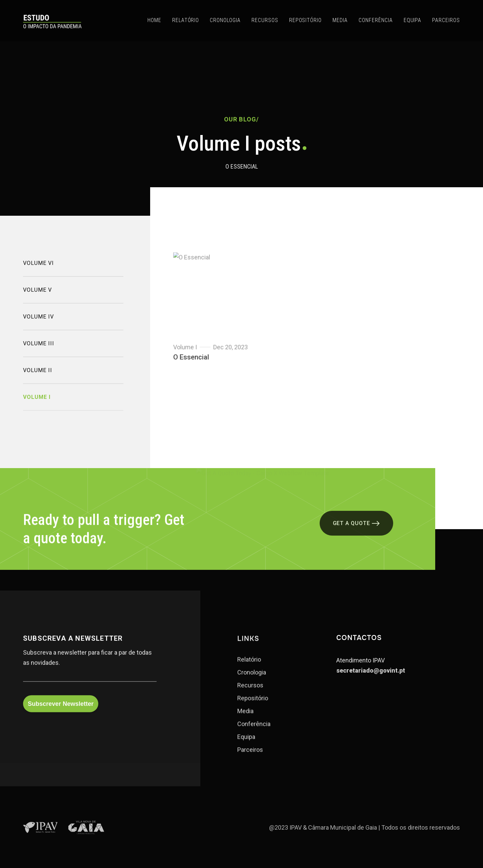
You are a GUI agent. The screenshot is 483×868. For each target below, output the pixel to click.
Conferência (254, 733)
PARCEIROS (446, 20)
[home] (52, 21)
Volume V (37, 297)
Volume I (37, 404)
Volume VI (38, 270)
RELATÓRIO (186, 20)
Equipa (246, 746)
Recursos (250, 694)
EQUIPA (413, 20)
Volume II (38, 377)
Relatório (249, 669)
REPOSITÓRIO (306, 20)
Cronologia (252, 681)
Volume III (39, 350)
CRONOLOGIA (225, 20)
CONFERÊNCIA (376, 20)
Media (245, 720)
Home (154, 20)
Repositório (253, 707)
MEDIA (340, 20)
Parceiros (250, 759)
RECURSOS (265, 20)
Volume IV (38, 323)
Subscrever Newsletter (61, 712)
